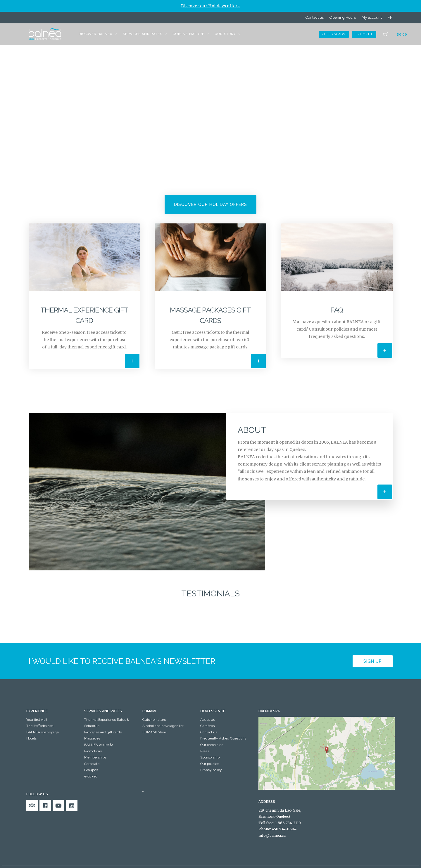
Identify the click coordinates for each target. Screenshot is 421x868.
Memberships (95, 757)
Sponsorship (210, 757)
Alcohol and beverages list (163, 726)
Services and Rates (143, 34)
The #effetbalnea (40, 726)
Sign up (373, 661)
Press (205, 751)
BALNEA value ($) (98, 745)
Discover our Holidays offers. (211, 6)
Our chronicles (212, 745)
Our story (225, 34)
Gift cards (334, 34)
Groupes (91, 770)
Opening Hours (343, 17)
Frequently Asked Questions (223, 738)
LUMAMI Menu (155, 732)
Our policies (210, 764)
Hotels (31, 738)
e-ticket (364, 34)
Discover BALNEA (95, 34)
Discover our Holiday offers (210, 204)
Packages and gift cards (103, 732)
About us (208, 720)
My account (372, 17)
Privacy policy (211, 770)
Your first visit (37, 720)
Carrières (207, 726)
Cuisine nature (189, 34)
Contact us (315, 17)
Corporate (92, 764)
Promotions (93, 751)
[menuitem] (390, 18)
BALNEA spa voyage (43, 732)
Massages (92, 738)
